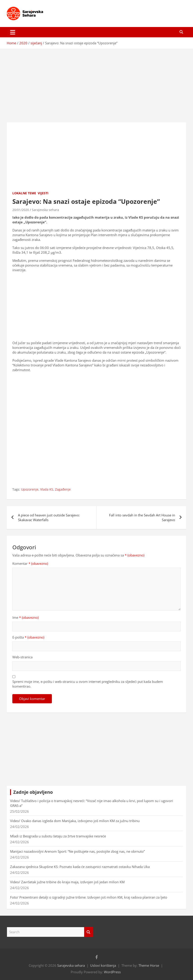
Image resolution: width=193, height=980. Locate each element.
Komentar (30, 563)
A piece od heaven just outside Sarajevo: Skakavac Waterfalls (49, 517)
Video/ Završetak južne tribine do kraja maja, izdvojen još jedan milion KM (67, 882)
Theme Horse (149, 965)
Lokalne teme (24, 193)
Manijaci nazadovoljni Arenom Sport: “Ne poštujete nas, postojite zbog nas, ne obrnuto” (77, 851)
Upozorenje (30, 489)
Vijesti (43, 193)
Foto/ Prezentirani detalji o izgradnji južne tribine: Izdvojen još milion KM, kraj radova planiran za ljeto (89, 897)
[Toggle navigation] (13, 32)
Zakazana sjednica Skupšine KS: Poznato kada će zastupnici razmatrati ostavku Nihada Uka (80, 867)
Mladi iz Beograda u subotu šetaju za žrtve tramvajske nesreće (58, 836)
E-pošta (28, 637)
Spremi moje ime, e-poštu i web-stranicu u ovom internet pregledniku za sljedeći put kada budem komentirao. (88, 684)
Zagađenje (63, 489)
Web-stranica (22, 657)
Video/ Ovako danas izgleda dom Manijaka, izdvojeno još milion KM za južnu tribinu (75, 821)
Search (89, 932)
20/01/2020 (21, 210)
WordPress (112, 972)
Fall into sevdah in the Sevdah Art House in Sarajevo (142, 517)
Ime (25, 617)
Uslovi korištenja (103, 965)
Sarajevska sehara (45, 210)
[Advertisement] (96, 82)
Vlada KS (47, 489)
